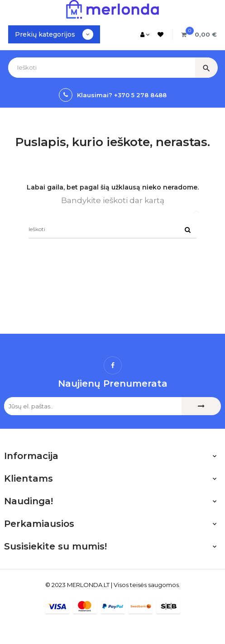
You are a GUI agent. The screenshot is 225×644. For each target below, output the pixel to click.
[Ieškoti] (112, 229)
